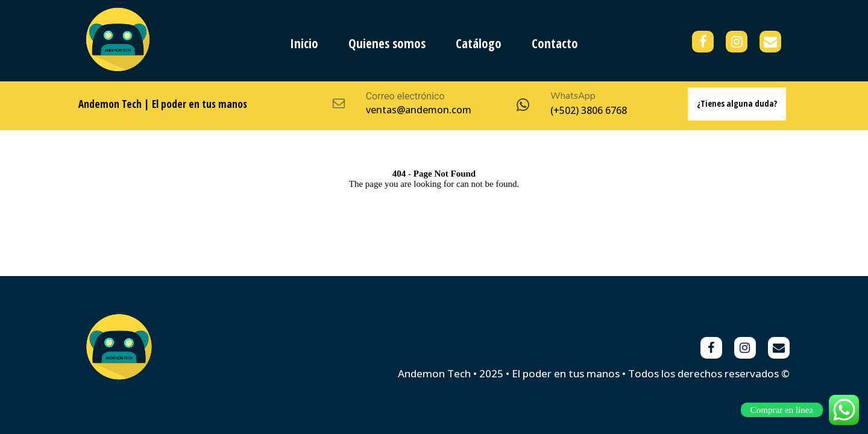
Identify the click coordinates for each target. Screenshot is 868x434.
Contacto (555, 43)
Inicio (304, 43)
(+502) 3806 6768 (589, 110)
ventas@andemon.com (419, 110)
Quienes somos (387, 43)
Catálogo (479, 43)
